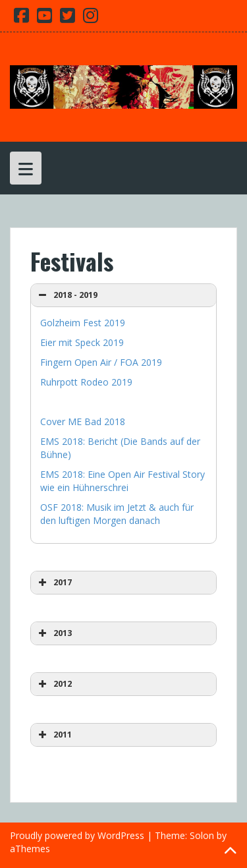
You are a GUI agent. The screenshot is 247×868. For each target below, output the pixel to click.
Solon (202, 835)
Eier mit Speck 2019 (82, 342)
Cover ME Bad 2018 (83, 421)
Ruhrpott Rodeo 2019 (86, 382)
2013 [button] (54, 633)
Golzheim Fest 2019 (83, 323)
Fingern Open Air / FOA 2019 (101, 362)
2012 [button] (54, 684)
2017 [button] (54, 583)
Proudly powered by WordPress (77, 835)
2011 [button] (54, 735)
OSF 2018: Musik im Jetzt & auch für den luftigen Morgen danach (117, 514)
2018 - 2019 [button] (67, 295)
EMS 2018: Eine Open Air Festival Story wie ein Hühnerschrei (123, 481)
